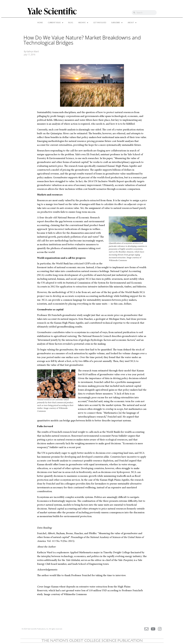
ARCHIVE (83, 23)
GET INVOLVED (100, 23)
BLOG (71, 23)
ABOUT (132, 23)
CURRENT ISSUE (56, 23)
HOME (40, 23)
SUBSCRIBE (117, 23)
